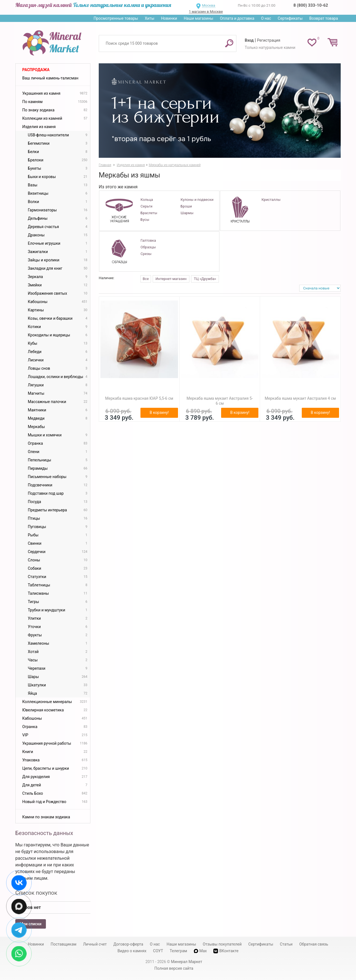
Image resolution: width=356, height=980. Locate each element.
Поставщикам (64, 944)
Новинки (169, 18)
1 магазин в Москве (206, 12)
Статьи (286, 944)
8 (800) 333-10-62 (311, 5)
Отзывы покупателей (222, 944)
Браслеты (149, 213)
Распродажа (36, 70)
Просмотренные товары (116, 18)
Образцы (148, 247)
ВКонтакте (226, 951)
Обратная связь (314, 944)
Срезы (146, 254)
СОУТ (158, 951)
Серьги (146, 206)
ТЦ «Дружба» (205, 279)
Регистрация (269, 40)
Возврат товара (324, 18)
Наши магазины (199, 18)
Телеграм (178, 951)
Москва (208, 5)
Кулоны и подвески (197, 200)
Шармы (187, 213)
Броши (186, 206)
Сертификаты (290, 18)
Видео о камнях (132, 951)
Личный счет (95, 944)
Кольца (147, 200)
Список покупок (36, 893)
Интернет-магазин (171, 279)
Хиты (149, 18)
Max (200, 951)
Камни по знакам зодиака (46, 817)
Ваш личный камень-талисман (50, 78)
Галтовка (148, 240)
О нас (266, 18)
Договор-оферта (128, 944)
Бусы (145, 220)
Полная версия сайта (174, 968)
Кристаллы (271, 200)
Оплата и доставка (237, 18)
